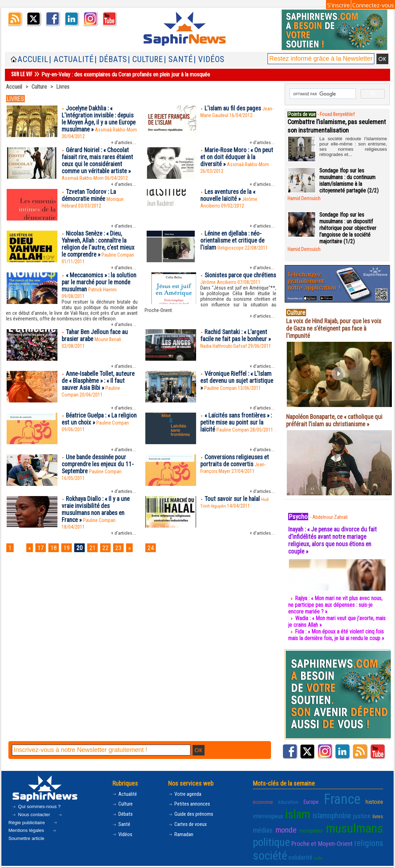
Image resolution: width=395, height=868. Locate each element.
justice (361, 811)
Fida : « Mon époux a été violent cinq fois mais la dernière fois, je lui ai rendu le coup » (337, 635)
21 (96, 553)
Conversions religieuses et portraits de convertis (237, 465)
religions (370, 836)
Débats (123, 812)
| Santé (178, 59)
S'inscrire (338, 5)
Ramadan (181, 832)
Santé (122, 822)
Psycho (299, 516)
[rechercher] (322, 94)
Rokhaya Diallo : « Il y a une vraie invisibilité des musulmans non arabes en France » (97, 514)
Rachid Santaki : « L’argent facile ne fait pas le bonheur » (238, 340)
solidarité (294, 849)
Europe (313, 799)
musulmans (357, 822)
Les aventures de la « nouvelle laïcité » (229, 198)
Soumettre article (33, 833)
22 (110, 553)
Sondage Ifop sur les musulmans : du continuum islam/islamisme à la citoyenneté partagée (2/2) (349, 180)
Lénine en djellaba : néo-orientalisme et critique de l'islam (234, 243)
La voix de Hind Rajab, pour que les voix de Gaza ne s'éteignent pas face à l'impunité (335, 328)
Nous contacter (32, 812)
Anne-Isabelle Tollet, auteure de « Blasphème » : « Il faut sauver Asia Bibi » (98, 385)
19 (69, 553)
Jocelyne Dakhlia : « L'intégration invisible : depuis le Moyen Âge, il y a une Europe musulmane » (99, 120)
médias (262, 824)
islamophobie (330, 811)
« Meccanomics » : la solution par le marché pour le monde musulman (99, 286)
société (268, 847)
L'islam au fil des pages (234, 108)
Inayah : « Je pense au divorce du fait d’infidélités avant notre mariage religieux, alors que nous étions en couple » (335, 540)
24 (157, 553)
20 (83, 553)
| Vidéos (209, 59)
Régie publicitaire (36, 817)
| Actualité (71, 59)
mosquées (313, 825)
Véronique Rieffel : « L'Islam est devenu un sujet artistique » (237, 385)
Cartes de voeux (189, 822)
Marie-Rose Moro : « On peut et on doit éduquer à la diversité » (238, 159)
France (344, 796)
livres (378, 812)
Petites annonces (190, 802)
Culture (39, 87)
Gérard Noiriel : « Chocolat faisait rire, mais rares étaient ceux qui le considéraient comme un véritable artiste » (99, 162)
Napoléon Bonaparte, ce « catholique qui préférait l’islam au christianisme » (337, 420)
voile (310, 849)
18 (55, 553)
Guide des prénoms (192, 812)
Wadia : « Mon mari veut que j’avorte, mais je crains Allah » (332, 621)
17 (42, 553)
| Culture (145, 59)
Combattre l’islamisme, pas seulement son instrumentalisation (334, 126)
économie (262, 799)
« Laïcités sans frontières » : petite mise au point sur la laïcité (238, 427)
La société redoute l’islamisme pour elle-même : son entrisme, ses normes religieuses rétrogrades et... (353, 143)
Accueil (33, 59)
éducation (289, 799)
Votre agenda (186, 792)
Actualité (125, 792)
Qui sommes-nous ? (37, 804)
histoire (375, 799)
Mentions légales (33, 825)
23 (124, 553)
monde (286, 824)
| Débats (111, 59)
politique (270, 835)
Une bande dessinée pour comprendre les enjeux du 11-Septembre (99, 469)
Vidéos (123, 832)
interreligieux (266, 812)
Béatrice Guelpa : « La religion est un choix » (91, 423)
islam (296, 810)
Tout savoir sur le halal (233, 503)
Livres (63, 87)
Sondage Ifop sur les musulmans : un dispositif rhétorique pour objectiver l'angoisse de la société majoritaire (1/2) (348, 228)
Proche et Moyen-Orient (323, 836)
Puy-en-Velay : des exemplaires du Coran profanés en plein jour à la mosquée (126, 74)
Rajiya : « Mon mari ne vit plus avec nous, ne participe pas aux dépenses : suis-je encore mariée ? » (336, 605)
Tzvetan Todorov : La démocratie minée (89, 198)
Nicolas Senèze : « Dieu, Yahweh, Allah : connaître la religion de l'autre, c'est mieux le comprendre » (99, 247)
